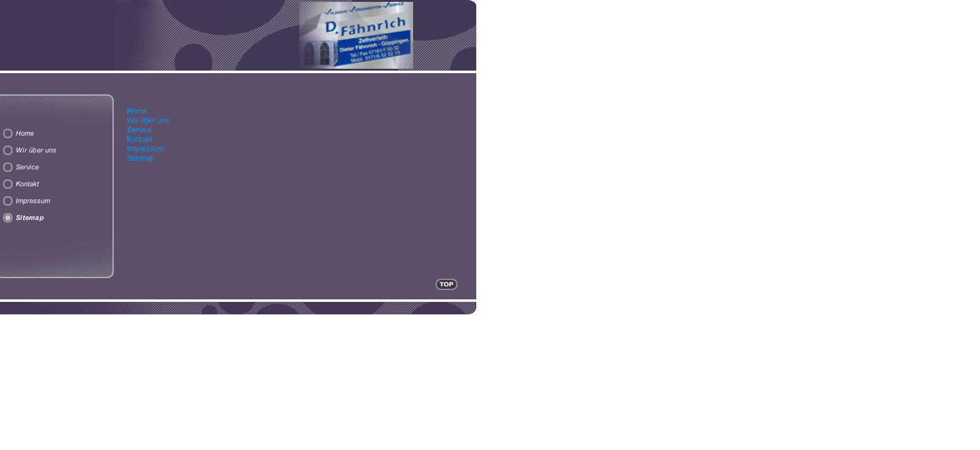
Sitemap (141, 158)
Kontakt (140, 139)
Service (139, 130)
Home (137, 111)
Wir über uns (148, 121)
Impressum (145, 149)
